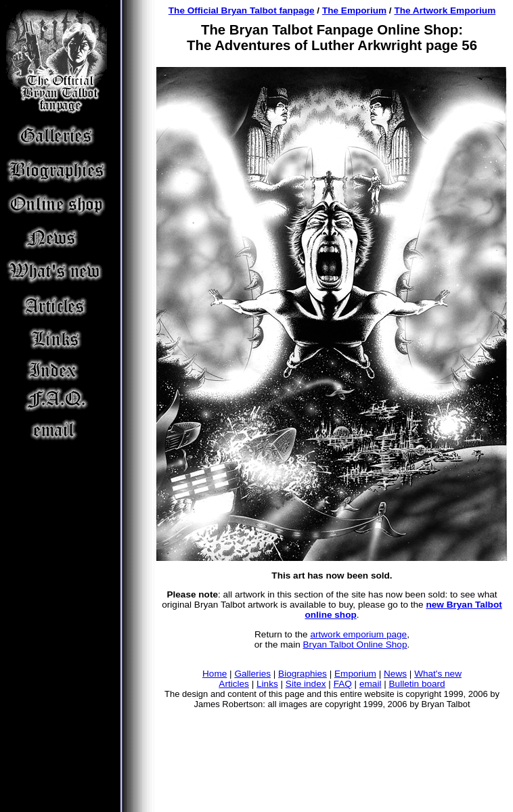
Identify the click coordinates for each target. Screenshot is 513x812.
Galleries (252, 674)
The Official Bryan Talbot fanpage (242, 10)
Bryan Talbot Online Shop (355, 645)
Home (215, 674)
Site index (306, 684)
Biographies (303, 674)
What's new (438, 674)
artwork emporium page (358, 634)
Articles (234, 684)
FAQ (343, 684)
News (395, 674)
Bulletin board (417, 684)
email (370, 684)
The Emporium (354, 10)
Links (267, 684)
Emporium (355, 674)
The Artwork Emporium (445, 10)
